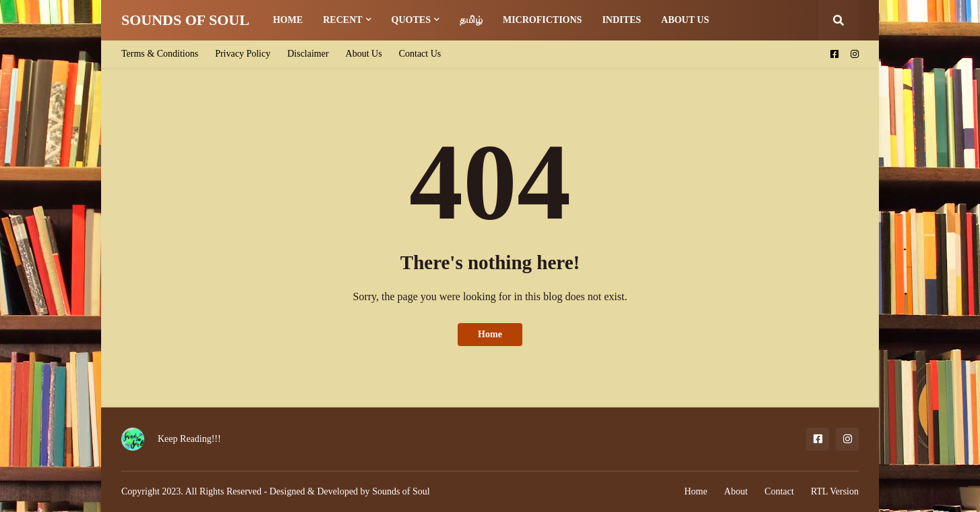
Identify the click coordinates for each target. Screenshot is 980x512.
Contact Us (420, 54)
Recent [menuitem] (342, 20)
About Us (364, 54)
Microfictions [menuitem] (542, 20)
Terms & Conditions (160, 54)
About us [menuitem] (685, 20)
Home (490, 334)
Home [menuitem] (288, 20)
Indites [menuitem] (621, 20)
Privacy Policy (243, 54)
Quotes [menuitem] (411, 20)
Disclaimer (308, 54)
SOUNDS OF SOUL (185, 20)
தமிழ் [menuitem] (471, 20)
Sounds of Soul (401, 491)
